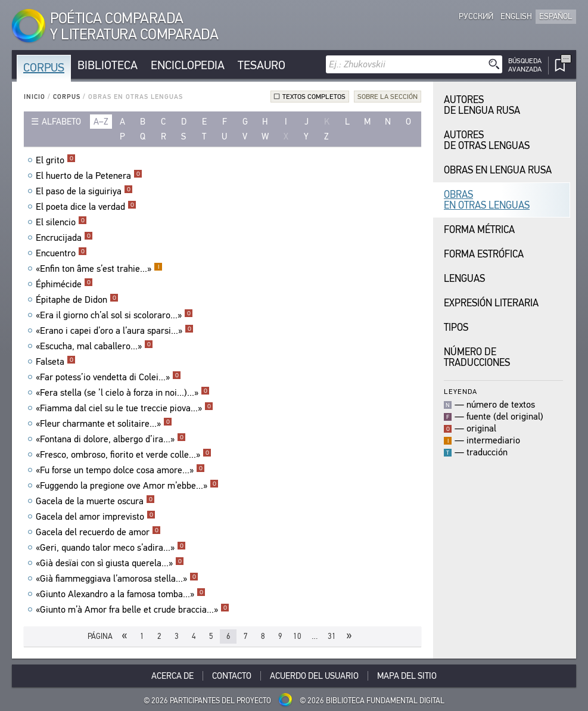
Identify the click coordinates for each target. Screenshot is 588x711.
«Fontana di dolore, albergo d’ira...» (111, 439)
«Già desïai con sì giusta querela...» (110, 563)
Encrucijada (64, 238)
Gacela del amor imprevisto (96, 517)
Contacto (232, 676)
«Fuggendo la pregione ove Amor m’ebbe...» (127, 486)
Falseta (56, 362)
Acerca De (172, 676)
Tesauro (262, 65)
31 (332, 636)
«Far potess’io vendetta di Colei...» (108, 377)
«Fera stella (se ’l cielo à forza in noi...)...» (123, 393)
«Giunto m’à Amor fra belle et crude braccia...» (133, 610)
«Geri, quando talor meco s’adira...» (111, 548)
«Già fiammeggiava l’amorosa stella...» (117, 579)
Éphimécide (64, 284)
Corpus (44, 68)
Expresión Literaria (491, 303)
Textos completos (314, 97)
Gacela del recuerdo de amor (98, 532)
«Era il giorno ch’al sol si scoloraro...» (114, 315)
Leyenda (461, 391)
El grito (56, 160)
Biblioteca (108, 65)
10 (297, 636)
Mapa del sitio (407, 676)
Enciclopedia (188, 65)
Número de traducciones (477, 357)
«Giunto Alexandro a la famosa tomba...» (121, 594)
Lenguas (464, 279)
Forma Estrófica (484, 254)
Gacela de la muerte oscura (95, 501)
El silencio (61, 222)
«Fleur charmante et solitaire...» (104, 424)
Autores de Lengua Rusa (482, 105)
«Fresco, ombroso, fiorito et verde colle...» (124, 455)
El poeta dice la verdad (86, 207)
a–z (101, 122)
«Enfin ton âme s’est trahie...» (99, 269)
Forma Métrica (479, 230)
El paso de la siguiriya (84, 191)
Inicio (35, 97)
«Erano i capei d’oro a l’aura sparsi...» (115, 331)
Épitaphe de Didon (77, 300)
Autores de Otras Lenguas (487, 140)
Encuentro (61, 253)
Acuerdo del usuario (314, 676)
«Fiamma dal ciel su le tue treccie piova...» (125, 408)
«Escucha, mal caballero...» (94, 346)
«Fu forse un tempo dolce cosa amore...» (120, 470)
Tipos (456, 327)
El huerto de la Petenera (89, 176)
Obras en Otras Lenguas (487, 200)
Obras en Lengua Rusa (498, 170)
